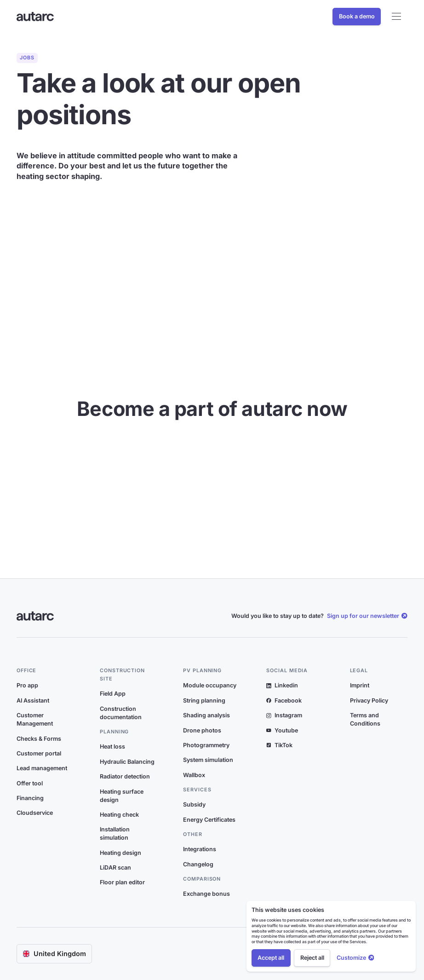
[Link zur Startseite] (35, 17)
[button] (396, 17)
